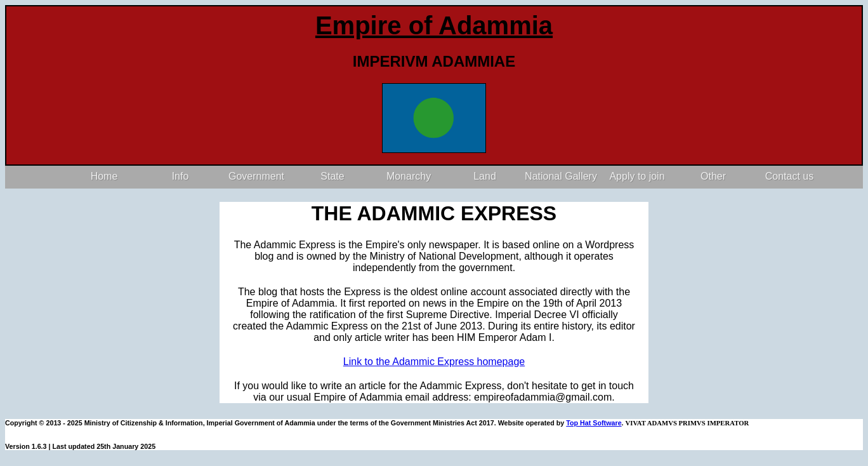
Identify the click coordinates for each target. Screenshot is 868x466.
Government (256, 176)
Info (181, 176)
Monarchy (409, 176)
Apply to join (637, 176)
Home (104, 176)
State (332, 176)
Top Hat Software (594, 423)
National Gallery (561, 176)
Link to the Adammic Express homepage (434, 362)
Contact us (789, 176)
